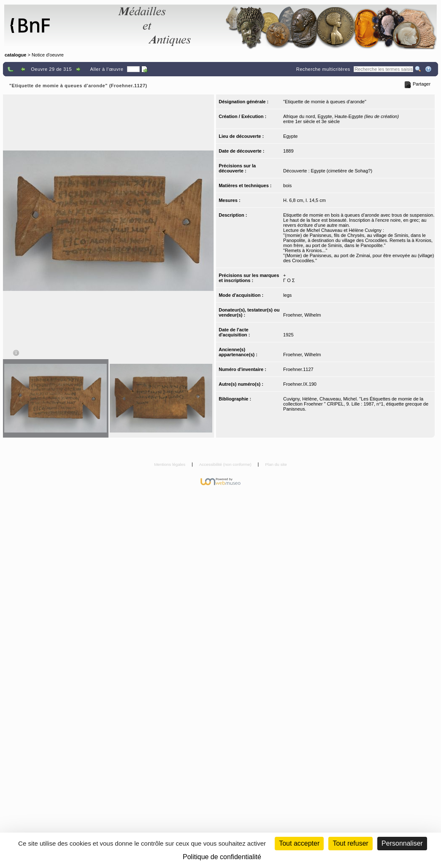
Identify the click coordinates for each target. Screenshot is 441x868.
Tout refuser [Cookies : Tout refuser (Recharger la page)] (350, 843)
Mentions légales (170, 464)
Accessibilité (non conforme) (226, 464)
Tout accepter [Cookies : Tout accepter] (299, 843)
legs (287, 295)
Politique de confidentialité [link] (222, 857)
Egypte (290, 136)
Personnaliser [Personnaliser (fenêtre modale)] (402, 843)
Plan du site (276, 464)
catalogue (15, 55)
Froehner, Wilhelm (302, 315)
